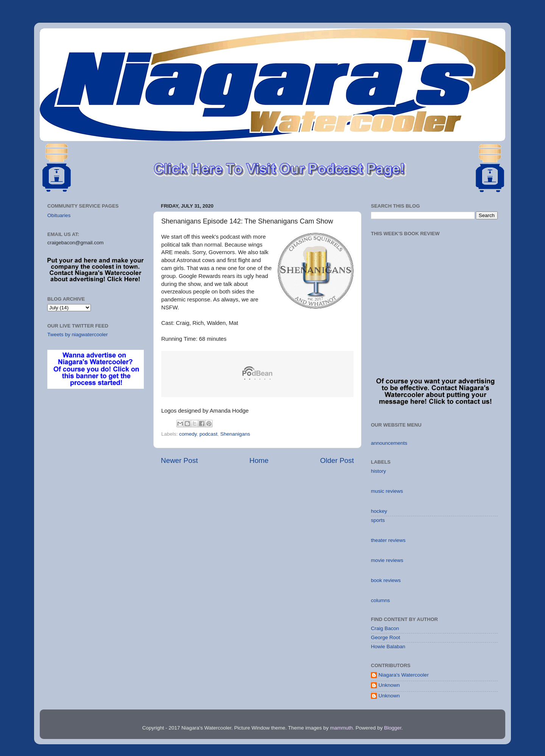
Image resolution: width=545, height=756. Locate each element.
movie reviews (387, 560)
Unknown (389, 685)
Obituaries (59, 215)
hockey (379, 511)
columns (380, 600)
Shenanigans (235, 434)
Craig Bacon (385, 628)
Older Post (337, 460)
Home (259, 460)
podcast (208, 434)
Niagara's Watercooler (404, 675)
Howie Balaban (388, 647)
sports (378, 520)
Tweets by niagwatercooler (78, 335)
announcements (389, 443)
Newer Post (179, 460)
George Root (385, 637)
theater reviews (388, 540)
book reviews (386, 580)
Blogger (393, 728)
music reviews (387, 491)
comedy (188, 434)
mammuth (341, 728)
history (378, 471)
